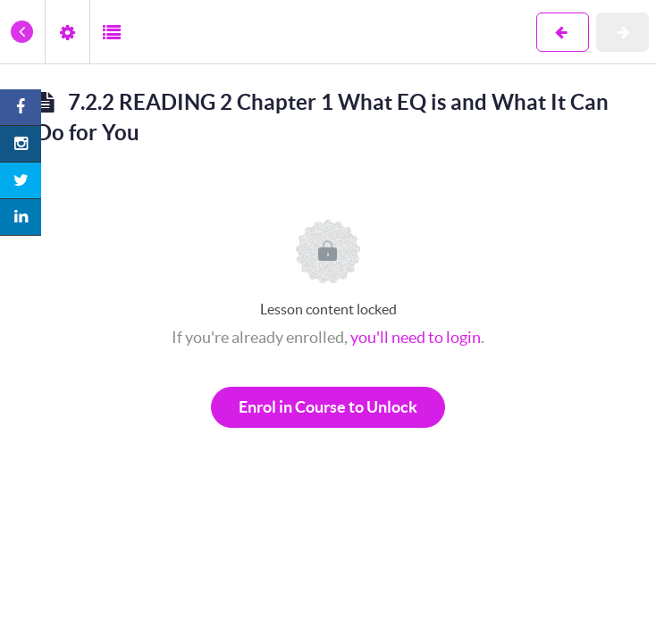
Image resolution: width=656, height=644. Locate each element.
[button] (22, 32)
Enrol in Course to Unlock (328, 407)
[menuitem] (67, 32)
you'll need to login (416, 337)
